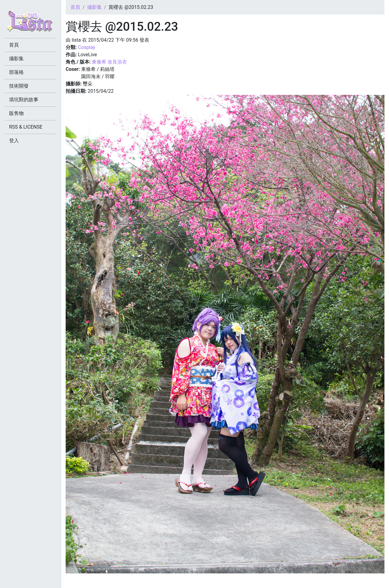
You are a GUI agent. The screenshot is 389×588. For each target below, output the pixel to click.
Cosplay (86, 47)
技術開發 (19, 86)
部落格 (16, 72)
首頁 (75, 7)
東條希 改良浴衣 (109, 62)
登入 (14, 141)
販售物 (16, 113)
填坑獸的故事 (24, 100)
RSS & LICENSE (26, 127)
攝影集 (95, 7)
